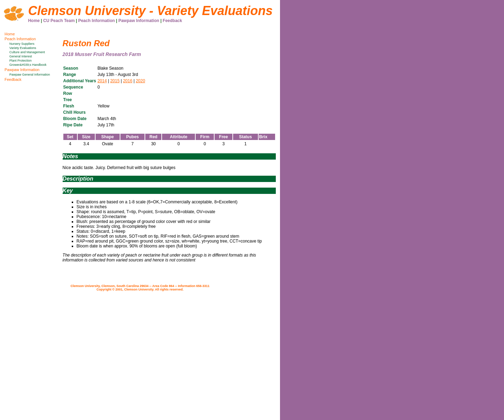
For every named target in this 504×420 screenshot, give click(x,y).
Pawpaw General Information (30, 75)
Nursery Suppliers (22, 44)
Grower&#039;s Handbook (28, 65)
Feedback (172, 21)
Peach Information (96, 21)
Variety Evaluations (23, 48)
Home (34, 21)
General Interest (21, 56)
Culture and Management (27, 52)
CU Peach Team (59, 21)
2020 (141, 81)
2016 (128, 81)
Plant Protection (21, 61)
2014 (102, 81)
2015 (115, 81)
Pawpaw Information (139, 21)
